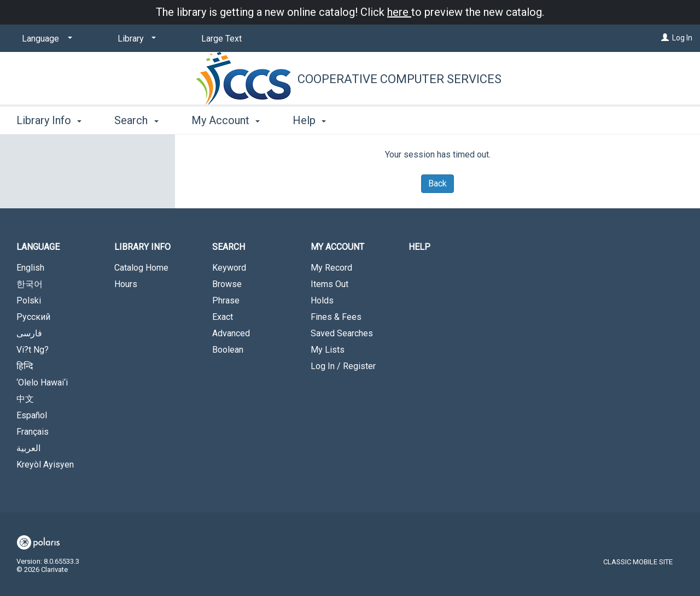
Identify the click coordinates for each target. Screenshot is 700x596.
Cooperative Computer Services (399, 79)
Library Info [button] (49, 120)
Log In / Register (343, 366)
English (30, 268)
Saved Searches (342, 333)
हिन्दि (25, 366)
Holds (322, 300)
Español (32, 415)
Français (33, 432)
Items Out (329, 284)
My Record (331, 268)
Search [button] (136, 120)
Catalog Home (141, 268)
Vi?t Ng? (33, 350)
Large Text (221, 39)
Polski (29, 300)
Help (419, 247)
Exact (223, 317)
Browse (227, 284)
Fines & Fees (336, 317)
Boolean (228, 350)
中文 (25, 399)
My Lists (328, 350)
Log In (682, 38)
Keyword (229, 268)
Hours (126, 284)
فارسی (29, 333)
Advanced (231, 333)
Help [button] (309, 120)
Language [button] (38, 247)
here (399, 12)
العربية (28, 448)
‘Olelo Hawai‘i (42, 382)
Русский (33, 317)
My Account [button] (226, 120)
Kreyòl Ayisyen (45, 464)
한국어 (30, 284)
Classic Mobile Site (638, 562)
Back (437, 183)
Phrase (226, 300)
